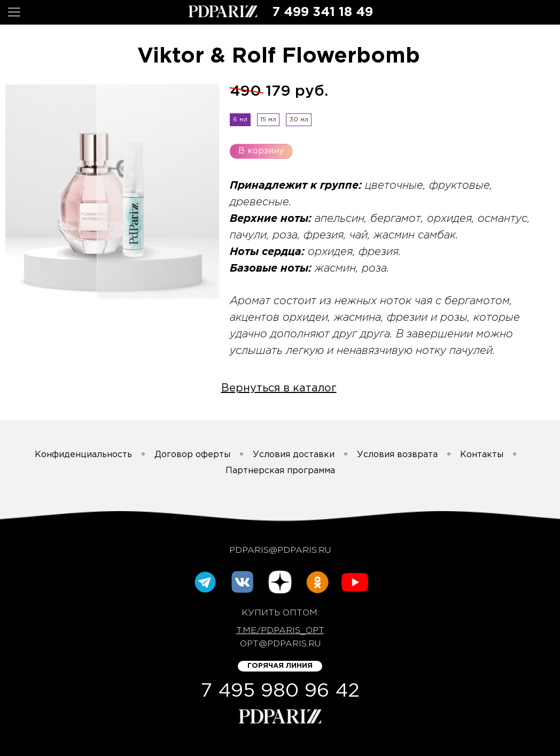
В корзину (261, 151)
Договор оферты (192, 455)
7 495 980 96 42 (280, 691)
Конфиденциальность (83, 455)
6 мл (240, 119)
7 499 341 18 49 (322, 12)
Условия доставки (294, 455)
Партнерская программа (280, 471)
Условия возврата (397, 455)
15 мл (268, 119)
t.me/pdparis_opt (280, 631)
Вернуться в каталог (279, 388)
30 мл (299, 119)
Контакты (482, 455)
